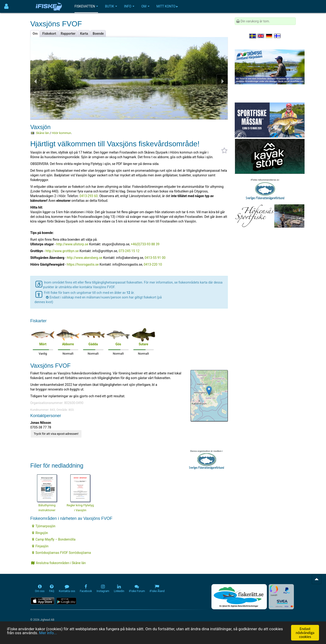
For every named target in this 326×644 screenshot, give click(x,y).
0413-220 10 (153, 264)
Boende (98, 34)
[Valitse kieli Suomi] (278, 36)
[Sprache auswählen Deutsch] (269, 36)
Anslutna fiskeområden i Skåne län (58, 563)
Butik (111, 6)
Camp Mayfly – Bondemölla (54, 539)
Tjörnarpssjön (44, 526)
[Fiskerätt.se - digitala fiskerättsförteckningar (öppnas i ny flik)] (239, 597)
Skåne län (42, 133)
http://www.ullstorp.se (72, 244)
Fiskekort (49, 34)
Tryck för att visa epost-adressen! (56, 434)
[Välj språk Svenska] (253, 36)
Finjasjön (40, 546)
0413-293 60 (88, 196)
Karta (84, 34)
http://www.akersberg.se (85, 258)
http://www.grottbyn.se (62, 251)
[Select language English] (261, 36)
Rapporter (68, 34)
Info (129, 6)
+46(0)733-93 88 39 (145, 244)
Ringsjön (40, 533)
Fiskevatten (86, 6)
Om (145, 6)
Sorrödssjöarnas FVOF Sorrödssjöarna (61, 553)
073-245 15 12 (129, 251)
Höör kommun (61, 133)
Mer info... (48, 633)
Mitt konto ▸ (167, 6)
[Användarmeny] (6, 6)
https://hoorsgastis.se (83, 264)
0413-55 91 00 (155, 258)
